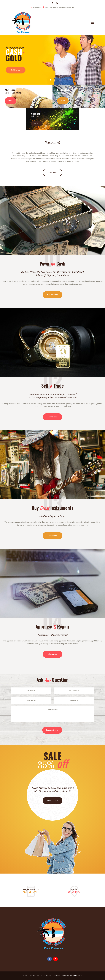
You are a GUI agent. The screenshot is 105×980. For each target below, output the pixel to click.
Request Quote (52, 730)
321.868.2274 (37, 7)
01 (51, 80)
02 (54, 80)
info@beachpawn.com (31, 890)
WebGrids (77, 976)
